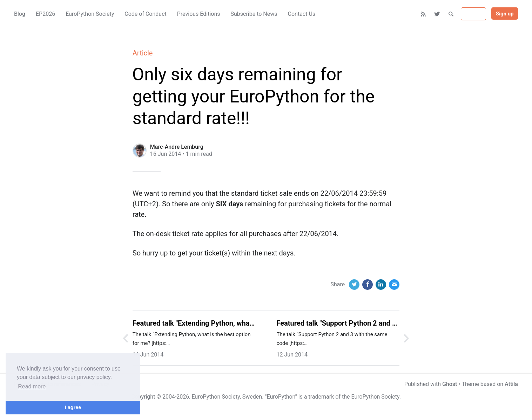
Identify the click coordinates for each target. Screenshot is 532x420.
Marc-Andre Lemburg (177, 147)
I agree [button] (73, 407)
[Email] (394, 285)
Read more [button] (32, 386)
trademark (321, 397)
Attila (511, 384)
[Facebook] (368, 285)
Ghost (450, 384)
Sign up (505, 14)
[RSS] (423, 14)
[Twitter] (437, 14)
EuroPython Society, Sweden (227, 397)
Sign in (473, 14)
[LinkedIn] (381, 285)
